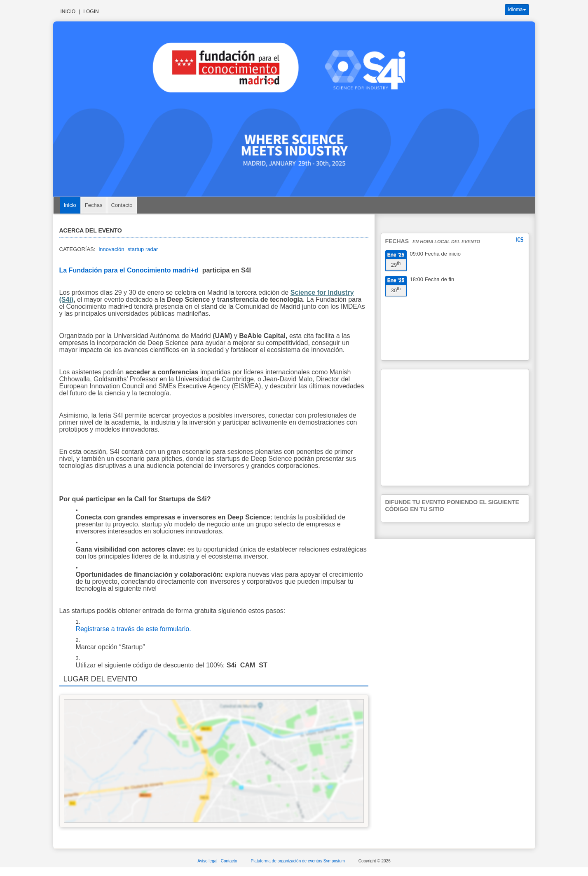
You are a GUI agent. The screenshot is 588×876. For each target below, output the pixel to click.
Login (91, 12)
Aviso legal (208, 861)
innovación (111, 249)
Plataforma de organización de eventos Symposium (298, 861)
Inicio (68, 12)
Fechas (94, 205)
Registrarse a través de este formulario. (134, 629)
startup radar (143, 249)
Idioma (517, 9)
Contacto (122, 205)
